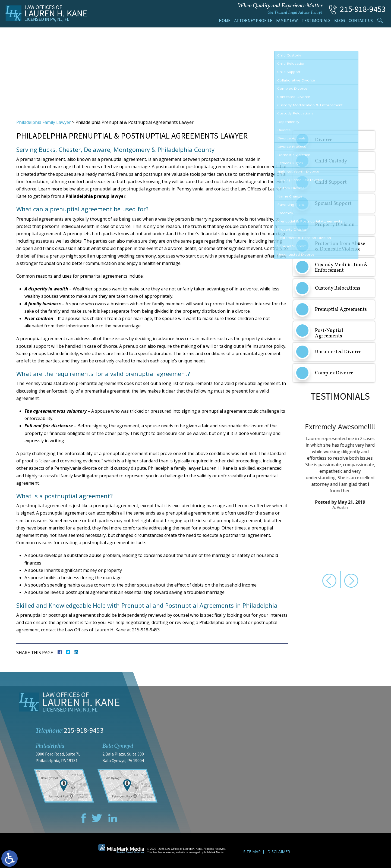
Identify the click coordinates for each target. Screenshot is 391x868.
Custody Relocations (338, 288)
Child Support (331, 182)
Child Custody (331, 161)
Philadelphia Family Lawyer (44, 122)
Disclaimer (279, 852)
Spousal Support (333, 204)
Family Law (287, 20)
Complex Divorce (334, 373)
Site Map (252, 852)
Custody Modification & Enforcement (341, 268)
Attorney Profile (253, 20)
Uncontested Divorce (338, 352)
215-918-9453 (363, 9)
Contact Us (361, 20)
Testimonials (316, 20)
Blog (340, 20)
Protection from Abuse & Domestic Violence (340, 247)
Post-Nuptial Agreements (329, 333)
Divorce (324, 140)
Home (225, 20)
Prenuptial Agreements (341, 310)
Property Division (335, 225)
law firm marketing (164, 852)
